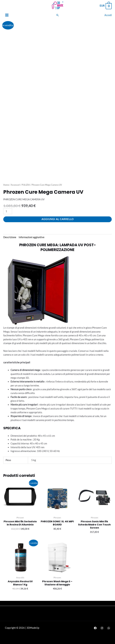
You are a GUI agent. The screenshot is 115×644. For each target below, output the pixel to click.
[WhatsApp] (109, 628)
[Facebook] (95, 628)
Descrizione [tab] (10, 237)
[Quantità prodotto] (8, 211)
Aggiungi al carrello (58, 219)
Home (6, 185)
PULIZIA (26, 185)
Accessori (15, 185)
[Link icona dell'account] (108, 15)
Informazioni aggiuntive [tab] (31, 237)
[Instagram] (102, 628)
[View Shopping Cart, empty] (106, 6)
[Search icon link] (57, 15)
